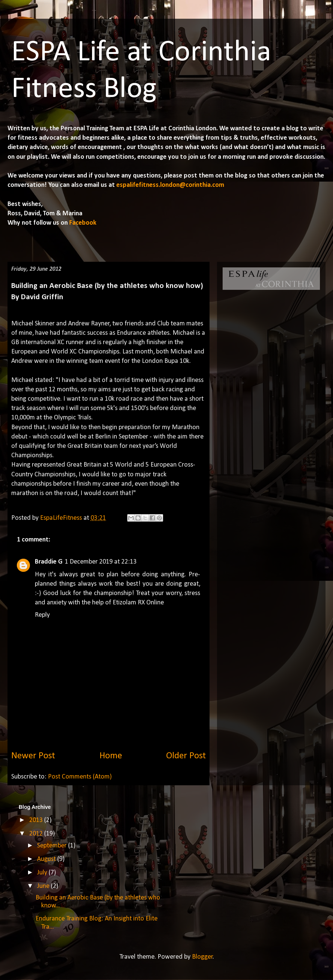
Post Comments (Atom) (80, 777)
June (44, 886)
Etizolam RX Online (138, 603)
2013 (37, 820)
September (53, 846)
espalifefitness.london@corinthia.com (170, 185)
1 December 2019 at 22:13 (101, 562)
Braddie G (49, 562)
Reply (42, 615)
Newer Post (33, 756)
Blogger (202, 957)
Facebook (82, 223)
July (43, 873)
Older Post (186, 756)
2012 (37, 834)
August (47, 859)
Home (111, 756)
